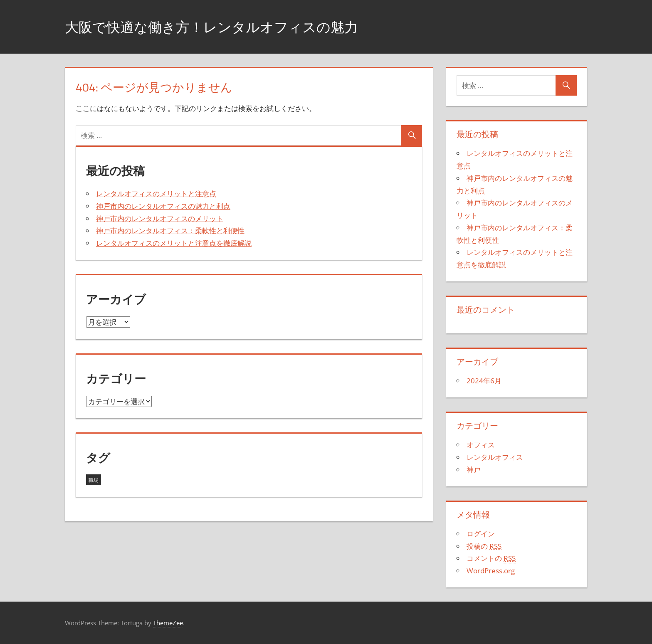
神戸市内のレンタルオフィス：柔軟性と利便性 (170, 231)
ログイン (481, 534)
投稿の (484, 546)
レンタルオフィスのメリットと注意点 (156, 194)
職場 (94, 480)
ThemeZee (168, 623)
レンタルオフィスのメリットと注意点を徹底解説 (174, 243)
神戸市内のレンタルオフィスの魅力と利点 (163, 206)
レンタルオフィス (495, 457)
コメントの (491, 558)
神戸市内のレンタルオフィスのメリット (160, 218)
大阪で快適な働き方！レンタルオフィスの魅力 (225, 26)
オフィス (481, 445)
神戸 (474, 470)
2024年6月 (484, 381)
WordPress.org (491, 571)
